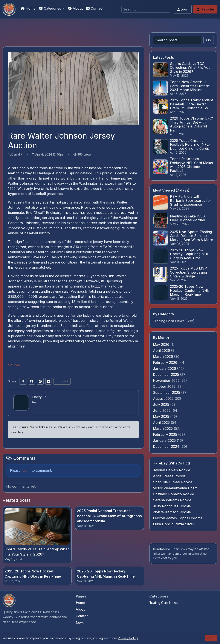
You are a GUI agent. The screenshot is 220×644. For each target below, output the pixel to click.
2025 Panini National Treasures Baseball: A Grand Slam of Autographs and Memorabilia (109, 516)
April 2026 (162, 350)
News (80, 623)
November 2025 (167, 380)
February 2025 (166, 434)
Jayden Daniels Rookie (172, 470)
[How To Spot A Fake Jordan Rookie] (9, 9)
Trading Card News (169, 321)
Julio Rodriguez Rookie (172, 506)
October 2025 (165, 386)
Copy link (62, 381)
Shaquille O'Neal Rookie (173, 482)
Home (28, 8)
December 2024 (167, 446)
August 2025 (164, 398)
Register (205, 9)
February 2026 (166, 362)
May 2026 (162, 344)
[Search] (146, 9)
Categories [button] (50, 8)
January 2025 (165, 440)
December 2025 (167, 374)
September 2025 (167, 392)
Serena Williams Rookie (172, 500)
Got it (211, 638)
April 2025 (162, 422)
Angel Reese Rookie (169, 476)
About (75, 8)
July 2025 (162, 404)
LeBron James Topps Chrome (178, 518)
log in (26, 470)
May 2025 (162, 416)
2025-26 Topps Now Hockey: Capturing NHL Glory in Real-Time (33, 574)
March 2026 (163, 356)
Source (14, 365)
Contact (95, 8)
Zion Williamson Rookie (172, 512)
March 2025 (163, 428)
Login (183, 9)
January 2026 (165, 368)
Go (209, 40)
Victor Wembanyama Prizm (175, 488)
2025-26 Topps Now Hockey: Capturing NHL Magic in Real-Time (106, 574)
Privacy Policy (128, 638)
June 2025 (162, 410)
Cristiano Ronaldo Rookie (173, 494)
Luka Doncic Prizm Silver (174, 524)
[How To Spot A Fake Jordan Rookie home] (9, 601)
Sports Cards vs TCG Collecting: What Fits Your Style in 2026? (37, 552)
